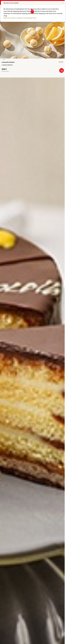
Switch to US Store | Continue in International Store (20, 18)
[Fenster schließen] (63, 3)
